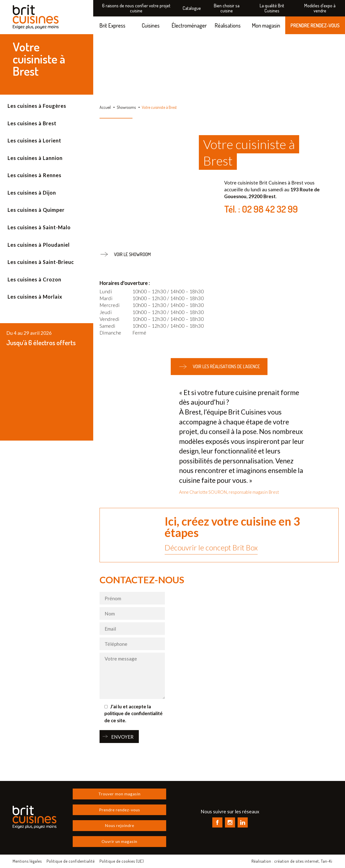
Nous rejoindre (120, 825)
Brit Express (112, 25)
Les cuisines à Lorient (34, 140)
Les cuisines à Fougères (37, 106)
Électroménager (189, 25)
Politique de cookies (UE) (122, 861)
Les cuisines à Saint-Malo (39, 227)
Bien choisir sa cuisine (227, 8)
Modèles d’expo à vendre (320, 8)
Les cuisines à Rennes (34, 175)
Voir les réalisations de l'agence (219, 367)
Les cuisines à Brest (32, 123)
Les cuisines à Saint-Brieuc (41, 262)
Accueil (105, 107)
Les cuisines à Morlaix (35, 297)
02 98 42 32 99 (270, 209)
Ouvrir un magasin (119, 841)
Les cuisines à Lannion (35, 158)
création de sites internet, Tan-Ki (303, 861)
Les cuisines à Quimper (36, 210)
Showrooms (126, 107)
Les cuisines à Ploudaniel (39, 245)
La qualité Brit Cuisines (272, 8)
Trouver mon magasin (119, 794)
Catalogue (192, 8)
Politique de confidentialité (71, 861)
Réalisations (228, 25)
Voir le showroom (125, 254)
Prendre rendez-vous (120, 810)
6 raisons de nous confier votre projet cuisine (136, 8)
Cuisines (151, 25)
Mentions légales (27, 861)
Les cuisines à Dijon (32, 193)
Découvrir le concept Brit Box (211, 547)
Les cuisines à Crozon (34, 279)
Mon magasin (266, 25)
